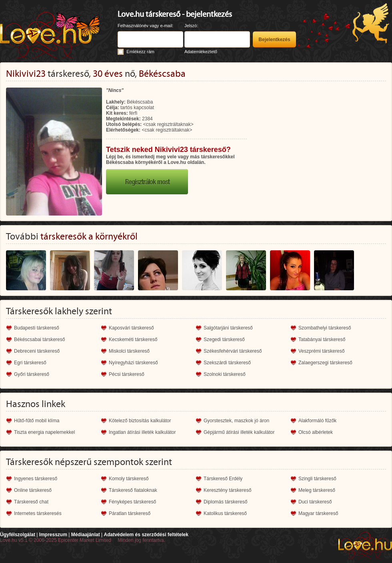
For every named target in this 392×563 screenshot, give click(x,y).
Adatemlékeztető (201, 52)
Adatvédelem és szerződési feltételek (146, 535)
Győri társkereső (32, 374)
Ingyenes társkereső (36, 479)
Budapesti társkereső (37, 328)
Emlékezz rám (140, 52)
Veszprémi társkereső (321, 351)
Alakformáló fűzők (317, 421)
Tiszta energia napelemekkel (44, 432)
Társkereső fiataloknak (133, 490)
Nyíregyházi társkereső (133, 363)
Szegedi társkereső (224, 339)
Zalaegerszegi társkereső (325, 363)
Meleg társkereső (317, 490)
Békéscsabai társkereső (39, 339)
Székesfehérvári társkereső (233, 351)
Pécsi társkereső (127, 374)
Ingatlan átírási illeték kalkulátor (142, 432)
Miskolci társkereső (129, 351)
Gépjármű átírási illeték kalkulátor (239, 432)
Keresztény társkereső (227, 490)
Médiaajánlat (86, 535)
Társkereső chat (31, 502)
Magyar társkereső (318, 513)
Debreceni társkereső (37, 351)
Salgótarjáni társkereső (228, 328)
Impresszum (53, 535)
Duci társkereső (315, 502)
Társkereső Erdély (223, 479)
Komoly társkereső (129, 479)
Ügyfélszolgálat (18, 535)
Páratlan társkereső (130, 513)
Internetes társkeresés (38, 513)
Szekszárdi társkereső (227, 363)
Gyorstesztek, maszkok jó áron (236, 421)
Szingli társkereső (317, 479)
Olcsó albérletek (316, 432)
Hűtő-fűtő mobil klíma (37, 421)
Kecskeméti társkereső (133, 339)
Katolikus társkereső (225, 513)
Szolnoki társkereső (225, 374)
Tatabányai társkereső (322, 339)
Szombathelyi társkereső (325, 328)
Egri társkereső (30, 363)
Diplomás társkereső (225, 502)
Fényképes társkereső (132, 502)
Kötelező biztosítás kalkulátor (140, 421)
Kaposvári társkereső (131, 328)
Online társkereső (33, 490)
